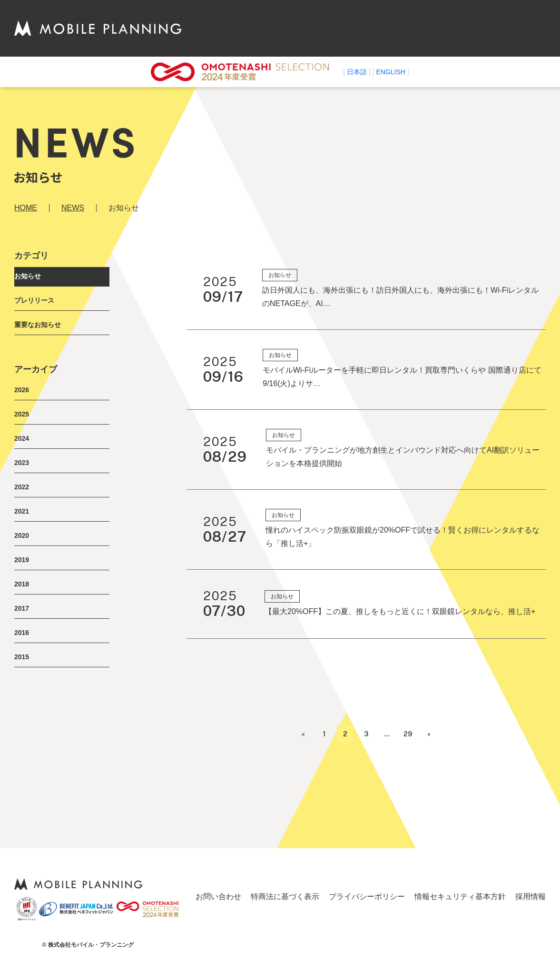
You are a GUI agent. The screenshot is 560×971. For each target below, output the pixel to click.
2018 (22, 584)
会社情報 (331, 28)
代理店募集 (437, 28)
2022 (22, 487)
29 (408, 734)
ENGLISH (390, 72)
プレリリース (34, 300)
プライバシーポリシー (367, 897)
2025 (22, 414)
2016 (22, 633)
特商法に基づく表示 (285, 897)
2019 (22, 560)
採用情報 (531, 897)
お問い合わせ (517, 28)
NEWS (369, 28)
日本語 (357, 72)
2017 (22, 608)
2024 (22, 438)
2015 (22, 657)
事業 (399, 28)
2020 (22, 535)
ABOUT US (285, 28)
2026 (22, 390)
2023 (22, 463)
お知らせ (28, 276)
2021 (22, 511)
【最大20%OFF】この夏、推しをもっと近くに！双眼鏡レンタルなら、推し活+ (400, 611)
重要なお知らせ (38, 325)
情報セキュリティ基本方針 (460, 897)
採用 (475, 28)
